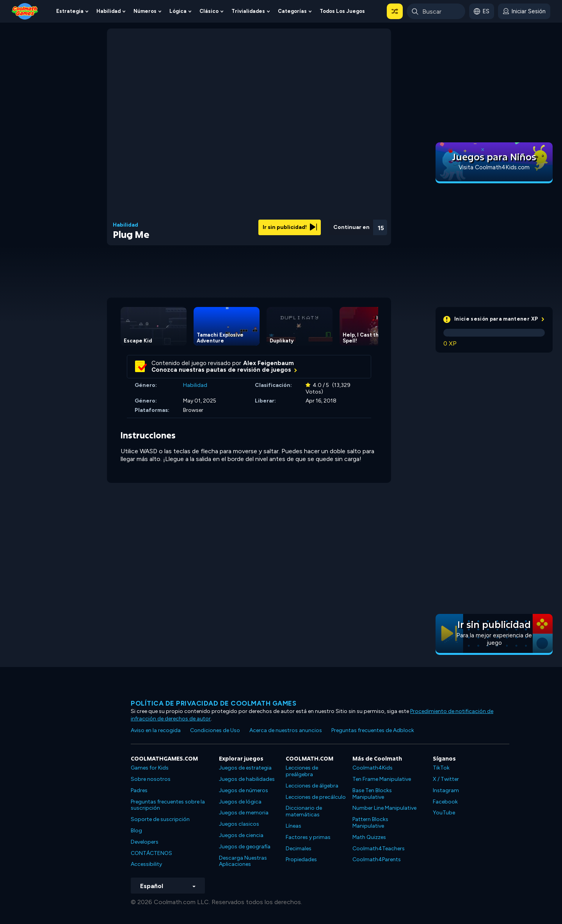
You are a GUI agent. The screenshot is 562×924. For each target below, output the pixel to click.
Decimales (299, 849)
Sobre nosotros (151, 779)
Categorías (292, 11)
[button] (395, 11)
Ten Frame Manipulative (382, 779)
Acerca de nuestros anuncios (286, 730)
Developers (145, 842)
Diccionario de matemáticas (304, 811)
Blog (136, 831)
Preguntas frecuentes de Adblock (373, 730)
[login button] (524, 11)
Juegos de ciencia (241, 835)
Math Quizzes (369, 837)
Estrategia (70, 11)
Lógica (178, 11)
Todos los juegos (342, 11)
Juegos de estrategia (245, 768)
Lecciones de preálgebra (302, 771)
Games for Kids (150, 768)
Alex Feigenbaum (269, 363)
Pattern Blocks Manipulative (370, 823)
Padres (139, 790)
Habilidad (108, 11)
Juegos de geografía (245, 847)
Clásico (209, 11)
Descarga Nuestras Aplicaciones (243, 861)
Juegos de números (244, 790)
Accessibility (146, 864)
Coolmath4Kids (373, 768)
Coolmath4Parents (377, 859)
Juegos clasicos (239, 824)
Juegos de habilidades (247, 779)
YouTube (444, 813)
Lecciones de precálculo (316, 797)
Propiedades (301, 859)
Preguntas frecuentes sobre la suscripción (168, 805)
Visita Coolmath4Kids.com (494, 167)
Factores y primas (308, 837)
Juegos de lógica (240, 802)
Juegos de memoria (244, 813)
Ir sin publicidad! (290, 227)
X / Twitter (446, 779)
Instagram (446, 790)
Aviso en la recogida (156, 730)
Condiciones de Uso (215, 730)
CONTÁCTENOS (151, 853)
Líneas (293, 826)
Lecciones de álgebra (312, 786)
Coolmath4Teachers (379, 849)
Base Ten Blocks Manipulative (372, 794)
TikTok (441, 768)
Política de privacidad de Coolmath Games (213, 703)
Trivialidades (248, 11)
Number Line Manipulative (384, 808)
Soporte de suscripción (160, 819)
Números (145, 11)
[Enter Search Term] (436, 11)
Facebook (445, 802)
